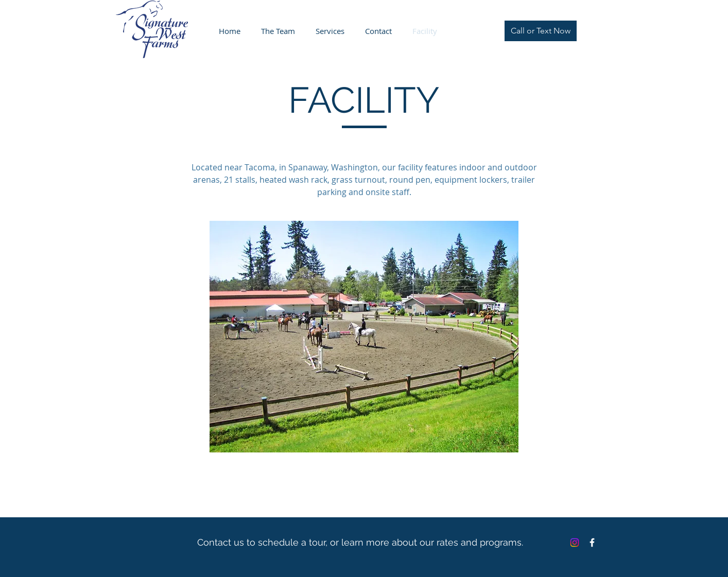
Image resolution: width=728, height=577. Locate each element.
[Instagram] (575, 543)
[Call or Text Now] (541, 31)
